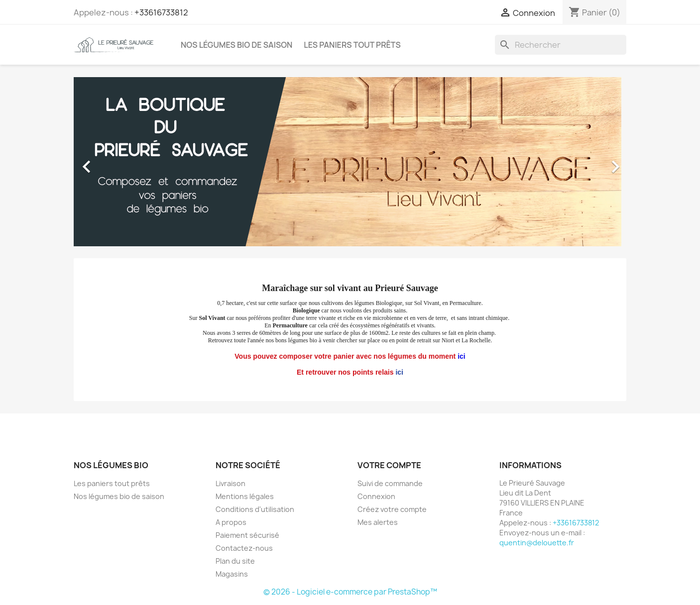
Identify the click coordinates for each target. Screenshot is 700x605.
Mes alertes (378, 522)
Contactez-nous (244, 548)
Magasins (232, 574)
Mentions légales (245, 496)
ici (399, 372)
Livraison (231, 483)
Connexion (376, 496)
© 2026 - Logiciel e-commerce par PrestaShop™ (350, 592)
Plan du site (235, 561)
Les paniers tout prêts (352, 45)
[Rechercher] (561, 45)
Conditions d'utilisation (255, 509)
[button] (115, 162)
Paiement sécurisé (247, 535)
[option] (350, 162)
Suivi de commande (390, 483)
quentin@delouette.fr (537, 543)
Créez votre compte (392, 509)
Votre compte (389, 465)
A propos (231, 522)
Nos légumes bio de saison (236, 45)
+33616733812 (161, 12)
